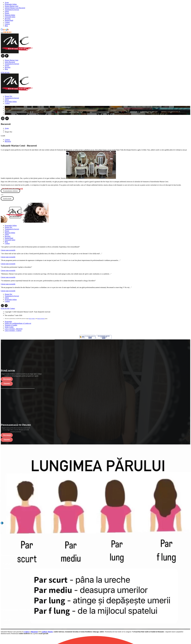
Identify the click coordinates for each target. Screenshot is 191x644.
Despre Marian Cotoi (12, 6)
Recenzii (8, 19)
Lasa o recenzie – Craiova (13, 331)
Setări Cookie (9, 327)
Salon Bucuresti (10, 62)
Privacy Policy (32, 319)
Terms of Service (41, 319)
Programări (8, 322)
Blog (6, 26)
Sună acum (7, 198)
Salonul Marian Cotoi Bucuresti (15, 8)
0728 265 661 (5, 73)
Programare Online (10, 191)
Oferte (7, 11)
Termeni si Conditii (11, 325)
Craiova (7, 24)
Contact (7, 22)
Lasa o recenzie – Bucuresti (14, 329)
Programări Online (11, 4)
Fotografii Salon (10, 17)
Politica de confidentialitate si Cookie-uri (18, 323)
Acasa (7, 2)
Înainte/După (9, 20)
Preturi (7, 13)
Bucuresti (8, 141)
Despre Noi (8, 96)
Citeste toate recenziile (8, 250)
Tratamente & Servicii (12, 10)
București (7, 379)
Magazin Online (10, 15)
